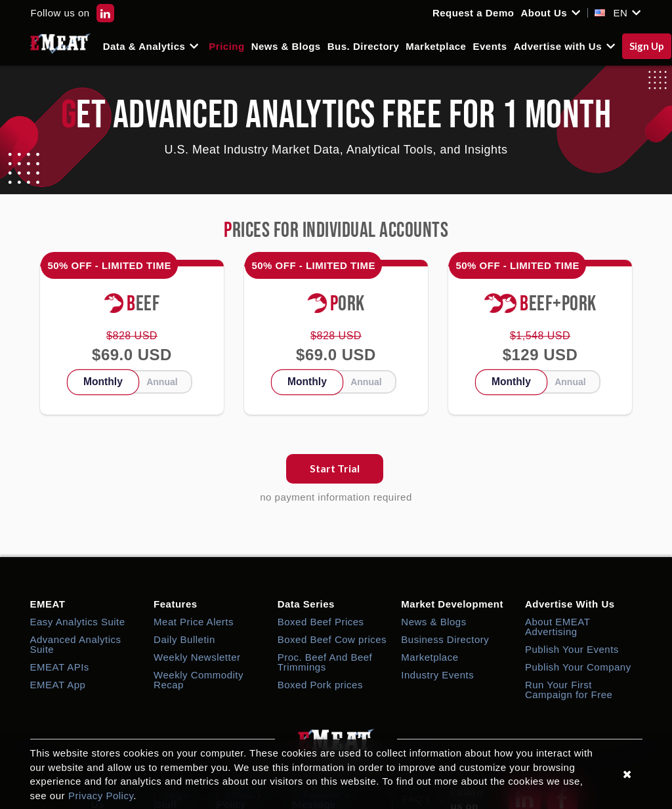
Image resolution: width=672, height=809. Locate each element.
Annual (162, 382)
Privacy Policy (101, 796)
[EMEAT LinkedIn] (105, 13)
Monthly (103, 381)
